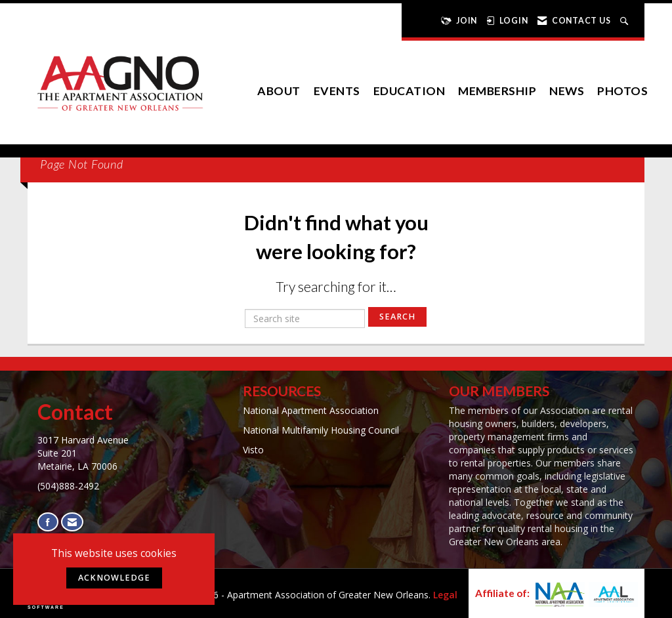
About (279, 91)
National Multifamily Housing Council (321, 430)
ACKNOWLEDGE (114, 578)
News (567, 91)
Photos (622, 91)
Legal (445, 595)
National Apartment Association (311, 410)
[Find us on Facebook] (48, 522)
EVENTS (337, 91)
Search (397, 317)
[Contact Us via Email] (72, 522)
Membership (497, 91)
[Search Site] (626, 21)
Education (409, 91)
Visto (253, 450)
